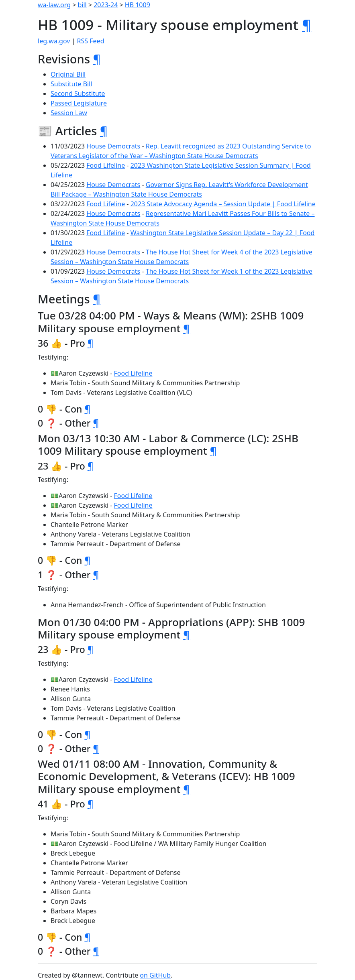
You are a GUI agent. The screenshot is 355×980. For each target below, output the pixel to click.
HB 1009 (138, 5)
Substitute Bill (71, 84)
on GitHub (155, 975)
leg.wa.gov (54, 41)
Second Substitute (78, 94)
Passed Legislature (79, 103)
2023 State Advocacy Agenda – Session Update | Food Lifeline (223, 204)
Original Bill (68, 74)
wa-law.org (54, 5)
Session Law (69, 113)
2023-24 (106, 5)
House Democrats (113, 146)
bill (82, 5)
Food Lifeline (106, 165)
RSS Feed (91, 41)
